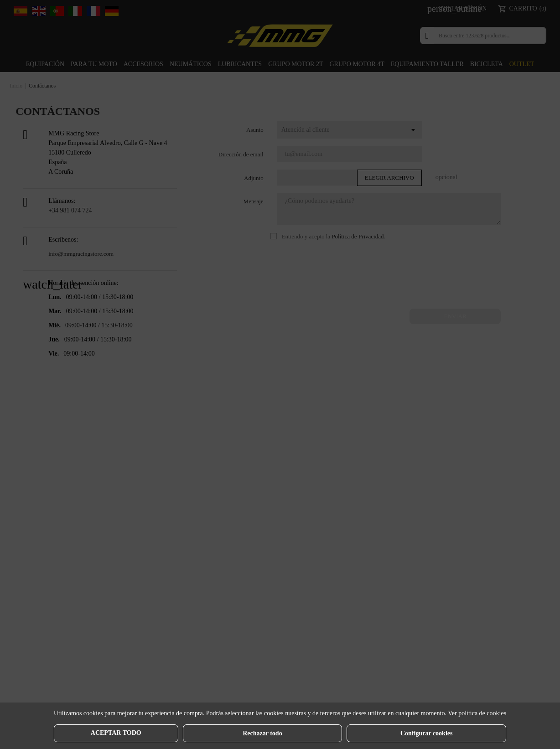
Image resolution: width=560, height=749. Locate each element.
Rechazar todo (262, 733)
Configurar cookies (426, 733)
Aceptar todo (116, 733)
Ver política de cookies (477, 713)
